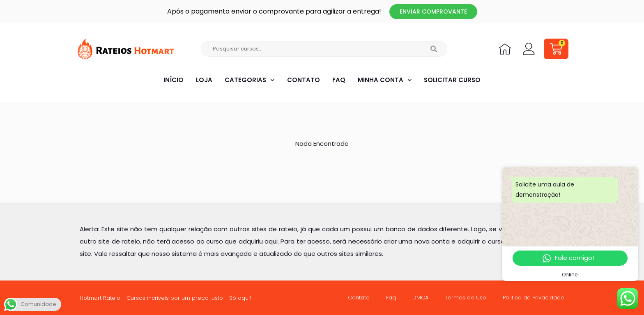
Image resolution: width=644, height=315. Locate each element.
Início (173, 80)
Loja (204, 80)
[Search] (434, 49)
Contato (303, 80)
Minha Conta (384, 80)
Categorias (250, 80)
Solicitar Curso (453, 80)
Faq (338, 80)
